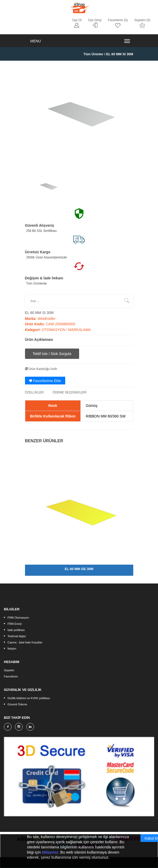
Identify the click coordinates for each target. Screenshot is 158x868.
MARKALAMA (79, 330)
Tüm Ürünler (93, 54)
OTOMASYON (54, 330)
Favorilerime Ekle (45, 381)
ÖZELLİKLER (34, 392)
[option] (48, 186)
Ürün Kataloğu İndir (41, 369)
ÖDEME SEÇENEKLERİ (69, 392)
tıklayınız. (51, 854)
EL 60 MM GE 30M (79, 569)
